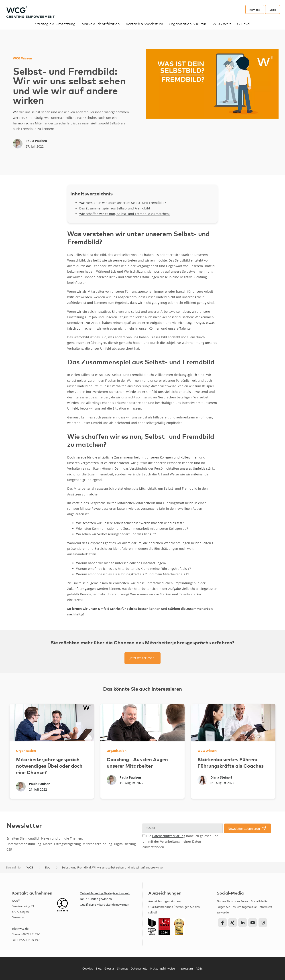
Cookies (88, 968)
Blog (99, 968)
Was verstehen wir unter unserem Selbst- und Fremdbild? (123, 203)
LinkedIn (243, 923)
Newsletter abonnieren (244, 829)
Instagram (263, 923)
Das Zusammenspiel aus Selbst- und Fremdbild (115, 208)
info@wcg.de (20, 929)
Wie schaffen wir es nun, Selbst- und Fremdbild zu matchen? (125, 214)
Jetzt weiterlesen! (143, 658)
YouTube (253, 923)
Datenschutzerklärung (169, 836)
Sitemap (123, 968)
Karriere (255, 10)
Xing (233, 923)
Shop (273, 10)
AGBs (199, 968)
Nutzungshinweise (163, 968)
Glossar (109, 968)
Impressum (185, 968)
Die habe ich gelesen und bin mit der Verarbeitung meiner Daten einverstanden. (180, 841)
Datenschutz (139, 968)
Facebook (222, 923)
